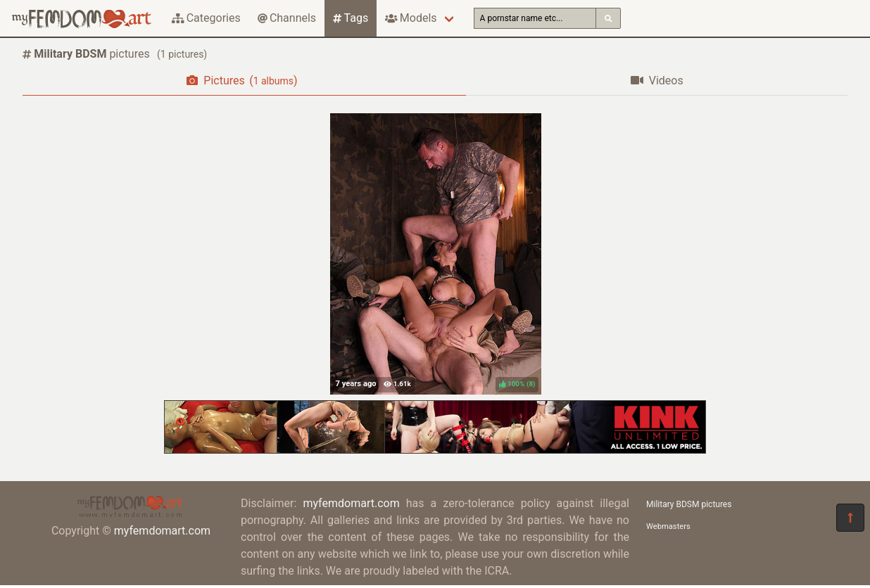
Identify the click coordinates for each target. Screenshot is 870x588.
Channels (287, 18)
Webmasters (668, 526)
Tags (351, 18)
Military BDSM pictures (689, 504)
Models (411, 18)
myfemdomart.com (162, 531)
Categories (206, 18)
